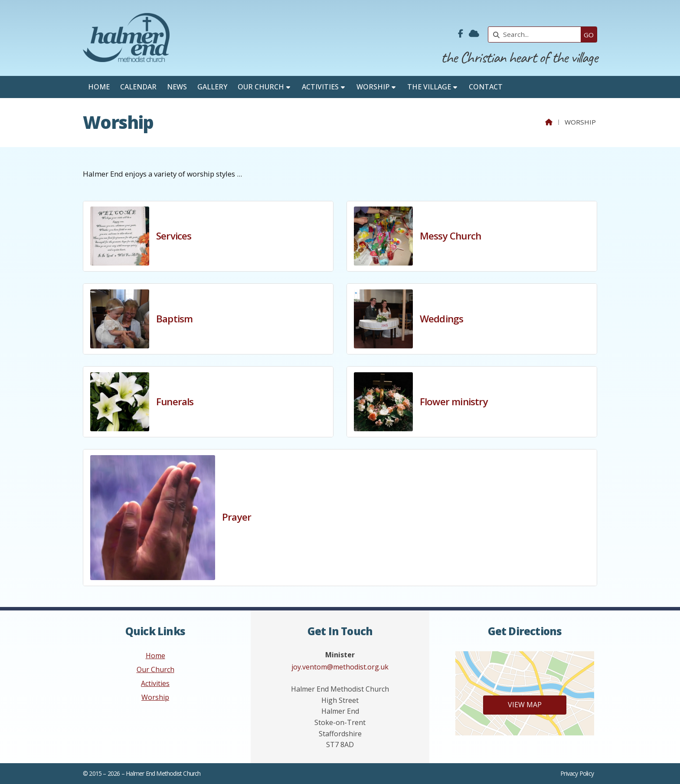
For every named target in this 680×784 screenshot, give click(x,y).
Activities (155, 683)
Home (155, 656)
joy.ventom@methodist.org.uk (340, 667)
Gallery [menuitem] (212, 87)
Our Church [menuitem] (261, 87)
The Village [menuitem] (429, 87)
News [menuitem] (177, 87)
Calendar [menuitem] (138, 87)
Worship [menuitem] (373, 87)
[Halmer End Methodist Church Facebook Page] (461, 34)
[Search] (537, 34)
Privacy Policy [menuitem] (577, 773)
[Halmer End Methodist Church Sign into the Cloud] (474, 34)
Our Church (155, 669)
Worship (155, 697)
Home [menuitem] (99, 87)
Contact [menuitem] (486, 87)
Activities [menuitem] (320, 87)
